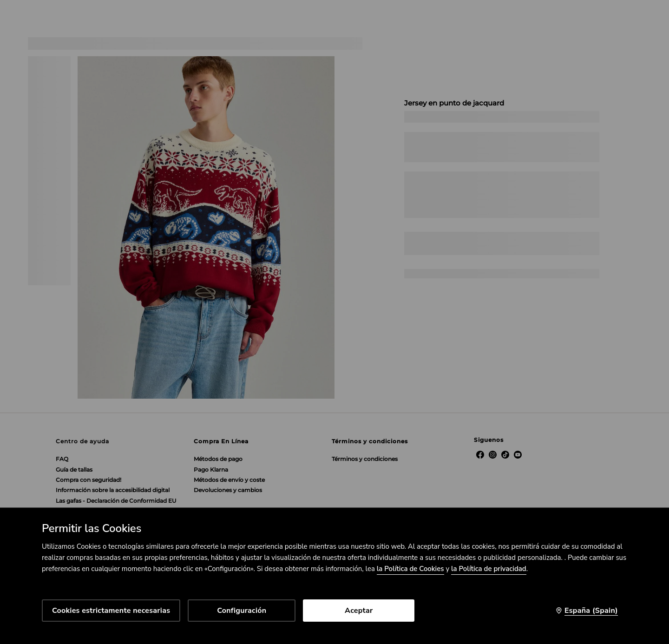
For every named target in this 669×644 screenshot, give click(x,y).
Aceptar (359, 611)
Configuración (242, 611)
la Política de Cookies (410, 569)
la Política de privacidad (489, 569)
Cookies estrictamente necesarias (111, 611)
